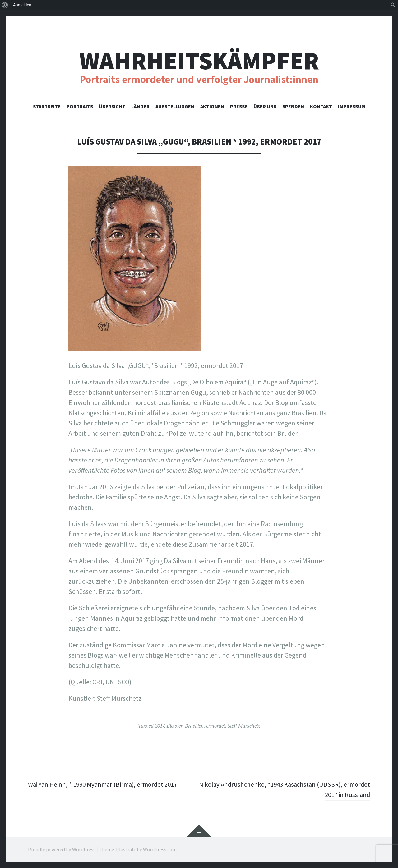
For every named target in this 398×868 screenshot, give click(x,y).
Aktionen (212, 106)
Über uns (265, 106)
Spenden (293, 106)
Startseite (47, 106)
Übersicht (112, 106)
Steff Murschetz (244, 726)
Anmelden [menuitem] (22, 5)
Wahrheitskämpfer (199, 61)
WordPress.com (160, 849)
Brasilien (194, 726)
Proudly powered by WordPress (62, 849)
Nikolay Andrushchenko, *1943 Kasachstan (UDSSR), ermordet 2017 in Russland (295, 789)
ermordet (216, 726)
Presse (239, 106)
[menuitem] (5, 5)
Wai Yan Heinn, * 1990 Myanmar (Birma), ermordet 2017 (107, 784)
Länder (140, 106)
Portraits (80, 106)
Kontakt (321, 106)
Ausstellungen (175, 106)
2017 (160, 726)
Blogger (175, 726)
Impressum (352, 106)
